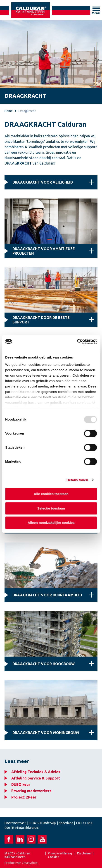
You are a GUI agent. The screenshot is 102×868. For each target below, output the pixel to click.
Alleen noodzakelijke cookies (51, 522)
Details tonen (77, 480)
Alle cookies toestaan (51, 494)
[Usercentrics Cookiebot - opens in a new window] (77, 342)
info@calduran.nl (27, 828)
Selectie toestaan (51, 508)
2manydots (30, 863)
